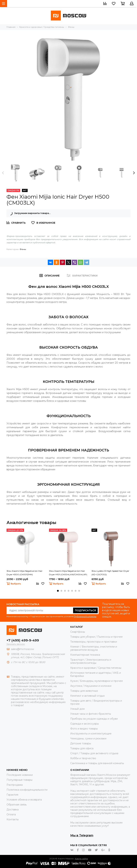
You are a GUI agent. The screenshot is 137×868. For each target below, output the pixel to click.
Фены (23, 249)
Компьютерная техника (85, 655)
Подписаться (85, 610)
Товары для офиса (82, 748)
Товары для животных (84, 691)
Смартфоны (78, 632)
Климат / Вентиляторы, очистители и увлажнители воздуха (94, 648)
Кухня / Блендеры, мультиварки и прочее (97, 681)
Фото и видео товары (84, 729)
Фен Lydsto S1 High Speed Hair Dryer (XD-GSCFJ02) (110, 573)
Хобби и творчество (83, 758)
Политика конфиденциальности (27, 790)
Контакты (13, 819)
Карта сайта (81, 859)
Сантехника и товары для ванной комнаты (97, 763)
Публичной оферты (85, 616)
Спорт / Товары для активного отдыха (94, 753)
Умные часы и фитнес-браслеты (91, 714)
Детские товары (81, 743)
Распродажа (15, 785)
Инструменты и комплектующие (91, 734)
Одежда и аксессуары (85, 724)
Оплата (11, 814)
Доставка (13, 810)
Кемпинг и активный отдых (87, 696)
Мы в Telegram (82, 835)
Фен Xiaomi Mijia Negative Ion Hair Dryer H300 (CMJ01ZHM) (25, 573)
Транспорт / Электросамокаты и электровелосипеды (91, 661)
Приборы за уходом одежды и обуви (94, 719)
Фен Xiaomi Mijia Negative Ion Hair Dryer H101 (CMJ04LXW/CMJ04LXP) (68, 573)
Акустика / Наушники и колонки (91, 686)
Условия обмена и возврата (24, 800)
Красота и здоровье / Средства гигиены (96, 668)
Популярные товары (19, 780)
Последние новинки (20, 775)
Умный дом (77, 709)
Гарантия (12, 795)
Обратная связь (17, 805)
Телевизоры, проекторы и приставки (94, 642)
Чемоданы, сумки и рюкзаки (88, 738)
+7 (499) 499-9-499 (23, 640)
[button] (58, 591)
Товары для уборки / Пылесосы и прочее (96, 637)
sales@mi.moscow (22, 649)
